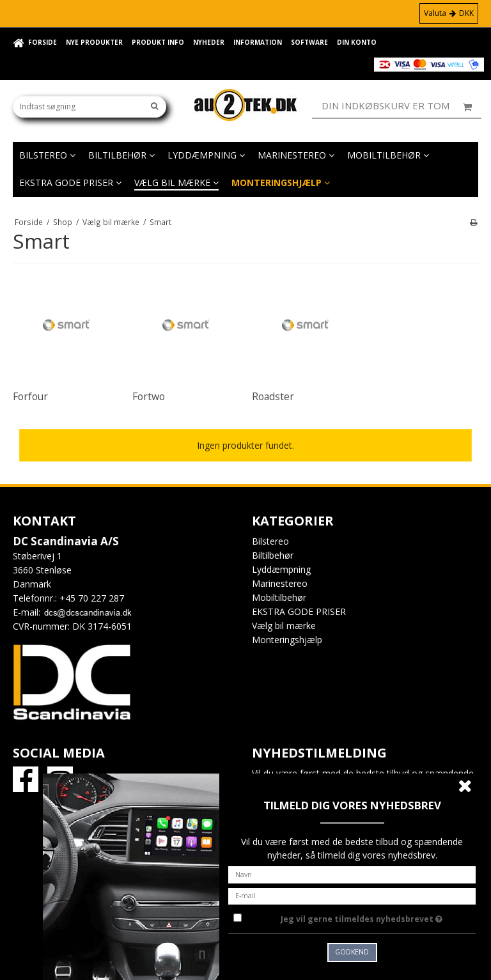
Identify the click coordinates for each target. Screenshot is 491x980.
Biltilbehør (121, 155)
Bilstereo (47, 155)
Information (258, 42)
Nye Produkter (94, 42)
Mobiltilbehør (388, 155)
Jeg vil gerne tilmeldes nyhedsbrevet (378, 917)
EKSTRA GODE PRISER (70, 183)
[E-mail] (352, 895)
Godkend (352, 952)
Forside (43, 42)
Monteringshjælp (281, 183)
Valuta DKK (449, 13)
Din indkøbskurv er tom (401, 106)
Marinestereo (296, 155)
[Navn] (352, 874)
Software (309, 42)
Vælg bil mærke (176, 183)
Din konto (357, 42)
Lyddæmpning (206, 155)
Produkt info (158, 42)
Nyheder (209, 42)
